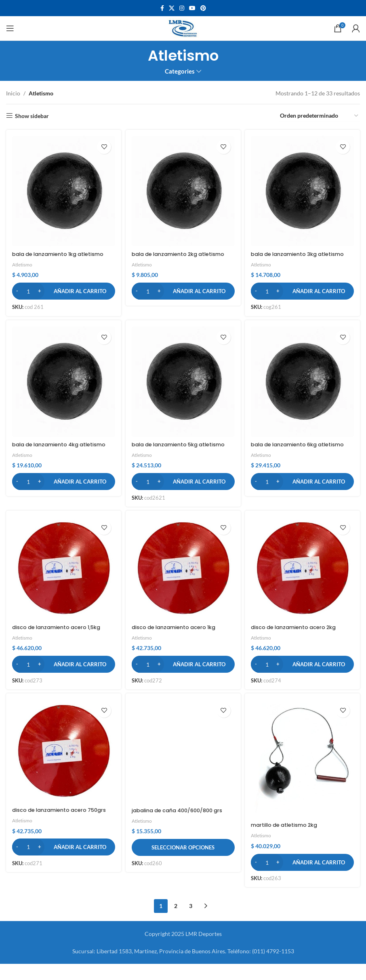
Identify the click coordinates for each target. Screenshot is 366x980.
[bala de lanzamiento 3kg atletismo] (304, 190)
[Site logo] (183, 28)
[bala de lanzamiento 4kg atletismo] (62, 389)
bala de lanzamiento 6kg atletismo (290, 454)
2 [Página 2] (176, 922)
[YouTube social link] (192, 8)
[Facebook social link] (162, 8)
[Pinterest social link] (203, 8)
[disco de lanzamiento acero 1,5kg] (62, 585)
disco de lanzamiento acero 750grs (54, 830)
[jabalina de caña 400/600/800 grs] (183, 769)
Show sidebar (32, 116)
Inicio (13, 93)
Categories (180, 71)
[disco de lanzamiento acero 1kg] (183, 585)
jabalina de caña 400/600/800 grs (178, 830)
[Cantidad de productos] (28, 296)
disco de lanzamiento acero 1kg (180, 642)
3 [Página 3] (191, 922)
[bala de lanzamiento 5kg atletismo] (183, 389)
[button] (62, 296)
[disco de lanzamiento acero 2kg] (304, 585)
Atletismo (23, 270)
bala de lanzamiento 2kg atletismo (170, 255)
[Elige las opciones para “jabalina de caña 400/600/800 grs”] (183, 872)
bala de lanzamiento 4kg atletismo (49, 454)
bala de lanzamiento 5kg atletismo (170, 454)
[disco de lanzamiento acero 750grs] (62, 769)
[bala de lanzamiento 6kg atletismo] (304, 389)
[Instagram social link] (182, 8)
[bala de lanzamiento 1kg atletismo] (62, 190)
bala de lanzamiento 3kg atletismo (290, 255)
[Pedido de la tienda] (320, 116)
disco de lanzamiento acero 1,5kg (62, 642)
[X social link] (172, 8)
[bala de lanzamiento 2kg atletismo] (183, 190)
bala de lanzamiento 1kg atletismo (48, 255)
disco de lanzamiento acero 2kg (301, 642)
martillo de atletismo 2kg (291, 841)
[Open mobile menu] (10, 28)
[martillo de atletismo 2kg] (304, 776)
